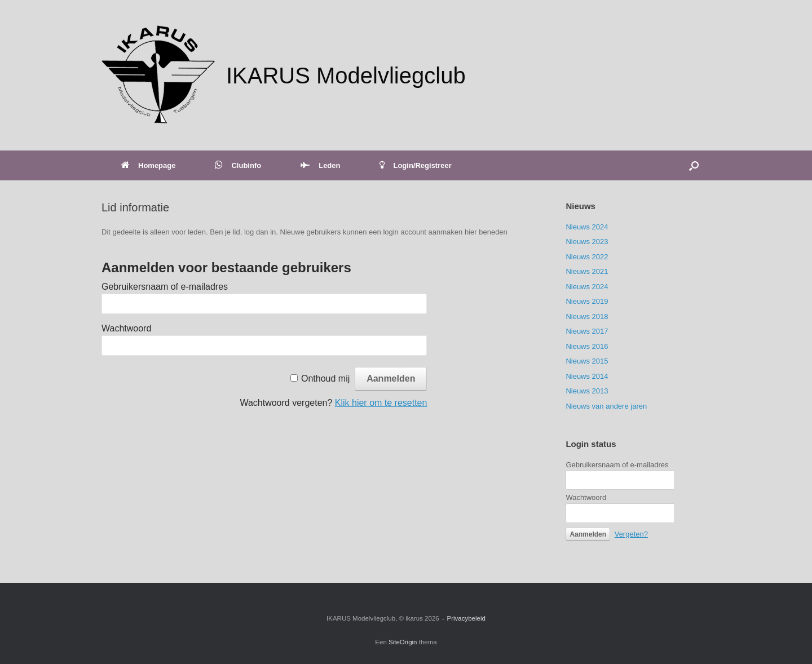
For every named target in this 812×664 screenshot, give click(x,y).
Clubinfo (238, 165)
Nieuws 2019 (587, 301)
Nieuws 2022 (587, 257)
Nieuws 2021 (587, 271)
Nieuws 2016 (587, 346)
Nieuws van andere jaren (606, 406)
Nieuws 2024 (587, 227)
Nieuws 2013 (587, 391)
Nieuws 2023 (587, 242)
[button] (694, 165)
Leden (320, 165)
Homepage (148, 165)
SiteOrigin (403, 642)
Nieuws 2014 (587, 376)
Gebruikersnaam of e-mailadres (165, 287)
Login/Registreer (415, 165)
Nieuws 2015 (587, 361)
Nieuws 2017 (587, 331)
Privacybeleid (466, 618)
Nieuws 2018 (587, 316)
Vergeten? (631, 534)
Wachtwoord (126, 328)
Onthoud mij (325, 379)
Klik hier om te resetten (381, 403)
